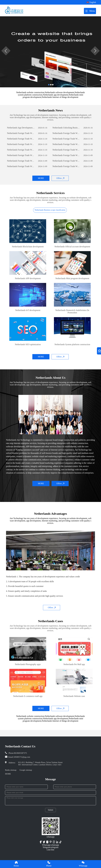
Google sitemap (26, 770)
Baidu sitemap (11, 770)
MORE (41, 178)
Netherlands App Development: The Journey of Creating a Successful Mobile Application (21, 128)
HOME (8, 774)
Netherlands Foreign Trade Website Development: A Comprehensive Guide (21, 133)
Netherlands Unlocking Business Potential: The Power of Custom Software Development (66, 128)
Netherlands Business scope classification (50, 210)
